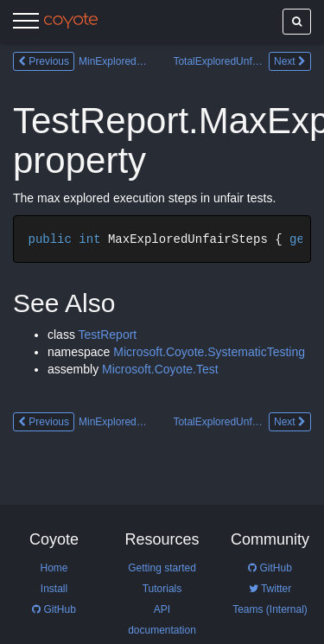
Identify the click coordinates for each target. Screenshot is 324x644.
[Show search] (297, 22)
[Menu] (26, 23)
